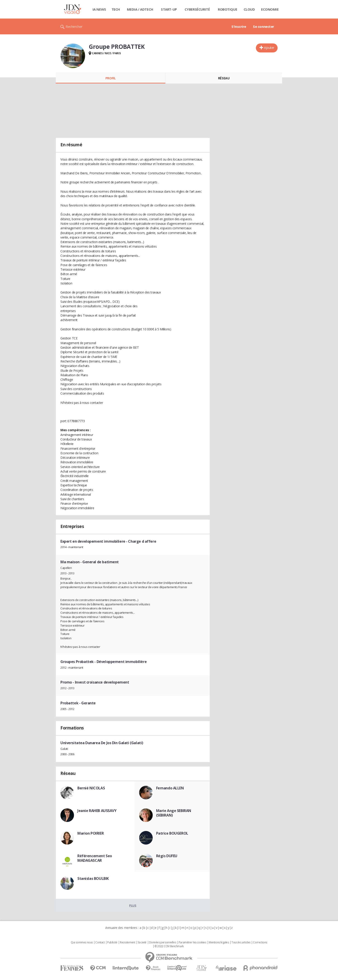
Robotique (227, 9)
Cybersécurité (197, 9)
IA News (99, 9)
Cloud (249, 9)
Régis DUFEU (167, 856)
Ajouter (269, 48)
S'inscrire (239, 26)
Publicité (112, 942)
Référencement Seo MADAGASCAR (95, 858)
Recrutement (127, 942)
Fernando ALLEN (170, 788)
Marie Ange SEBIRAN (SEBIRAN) (174, 813)
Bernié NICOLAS (91, 788)
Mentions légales (219, 942)
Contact (100, 942)
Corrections (260, 942)
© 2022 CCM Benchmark (169, 946)
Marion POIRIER (90, 833)
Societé (142, 942)
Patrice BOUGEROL (172, 833)
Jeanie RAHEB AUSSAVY (97, 811)
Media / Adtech (140, 9)
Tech (116, 9)
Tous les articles (241, 942)
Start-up (169, 9)
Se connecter (264, 26)
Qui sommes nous (82, 942)
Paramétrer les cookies (193, 942)
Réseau (224, 78)
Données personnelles (163, 942)
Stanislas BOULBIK (93, 878)
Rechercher (74, 26)
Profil (111, 78)
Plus (133, 905)
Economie (270, 9)
